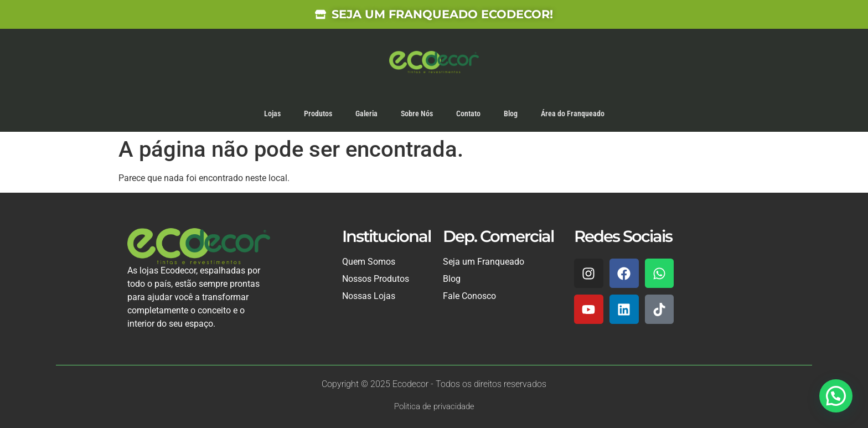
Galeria (366, 114)
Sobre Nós (417, 114)
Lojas (272, 114)
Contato (468, 114)
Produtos (318, 114)
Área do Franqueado (573, 114)
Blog (511, 114)
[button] (836, 396)
